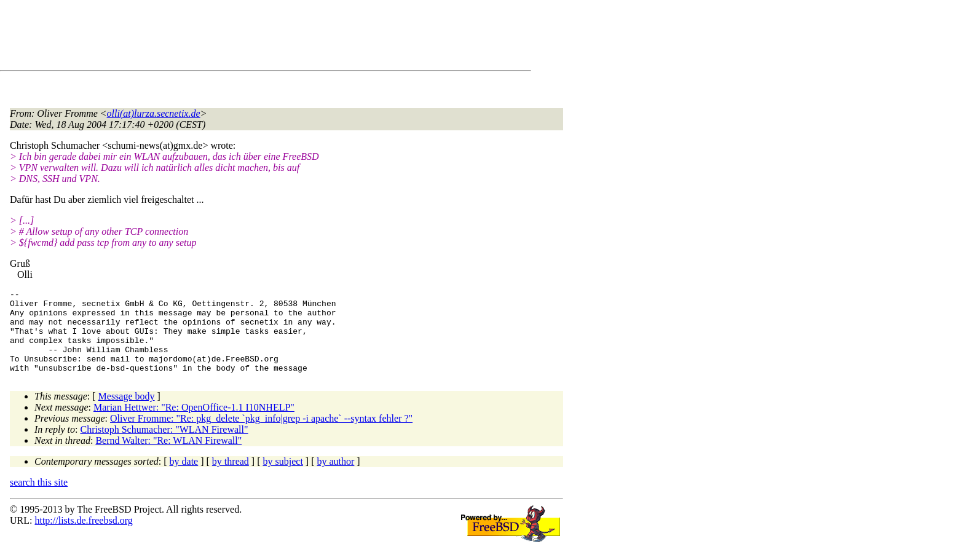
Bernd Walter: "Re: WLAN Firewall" (168, 457)
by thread (231, 478)
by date (184, 478)
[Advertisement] (234, 37)
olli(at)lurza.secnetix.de (154, 113)
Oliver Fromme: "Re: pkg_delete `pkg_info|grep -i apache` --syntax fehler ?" (261, 435)
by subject (283, 478)
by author (335, 478)
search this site (39, 499)
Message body (127, 413)
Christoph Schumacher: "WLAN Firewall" (164, 446)
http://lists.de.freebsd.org (83, 537)
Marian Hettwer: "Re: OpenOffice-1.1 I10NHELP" (194, 424)
